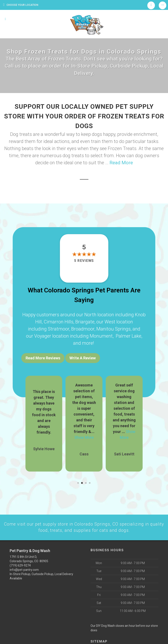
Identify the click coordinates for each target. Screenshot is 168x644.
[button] (78, 481)
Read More (121, 163)
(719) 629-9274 (20, 564)
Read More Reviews (43, 358)
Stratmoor (59, 329)
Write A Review (83, 358)
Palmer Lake (129, 336)
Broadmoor (83, 329)
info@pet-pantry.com (24, 568)
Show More (84, 435)
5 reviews (84, 261)
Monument (101, 336)
